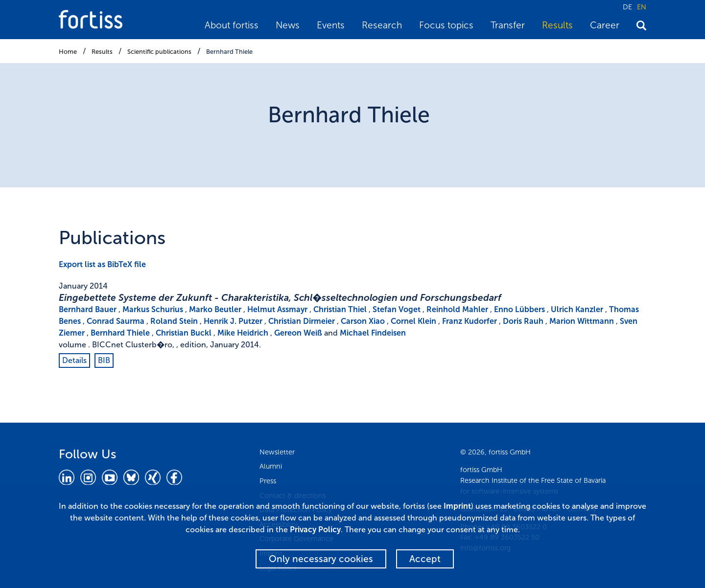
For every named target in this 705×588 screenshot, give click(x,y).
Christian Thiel (340, 309)
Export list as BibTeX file (102, 264)
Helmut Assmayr (277, 309)
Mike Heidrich (243, 333)
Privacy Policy (315, 530)
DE (627, 7)
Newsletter (277, 452)
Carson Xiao (363, 321)
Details (74, 360)
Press (268, 481)
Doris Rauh (523, 321)
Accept (425, 559)
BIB (104, 360)
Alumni (271, 466)
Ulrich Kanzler (577, 309)
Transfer (508, 25)
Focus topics (446, 25)
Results (557, 25)
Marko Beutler (215, 309)
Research (382, 25)
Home (68, 52)
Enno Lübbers (519, 309)
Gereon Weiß (298, 333)
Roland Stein (174, 321)
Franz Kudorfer (470, 321)
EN (642, 7)
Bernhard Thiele (229, 52)
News (288, 25)
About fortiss (232, 25)
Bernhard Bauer (88, 309)
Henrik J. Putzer (233, 321)
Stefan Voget (397, 309)
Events (331, 25)
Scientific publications (159, 52)
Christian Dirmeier (302, 321)
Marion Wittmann (582, 321)
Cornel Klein (413, 321)
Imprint (457, 506)
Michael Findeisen (373, 333)
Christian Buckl (184, 333)
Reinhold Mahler (457, 309)
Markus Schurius (153, 309)
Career (605, 25)
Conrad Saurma (116, 321)
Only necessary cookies (321, 559)
